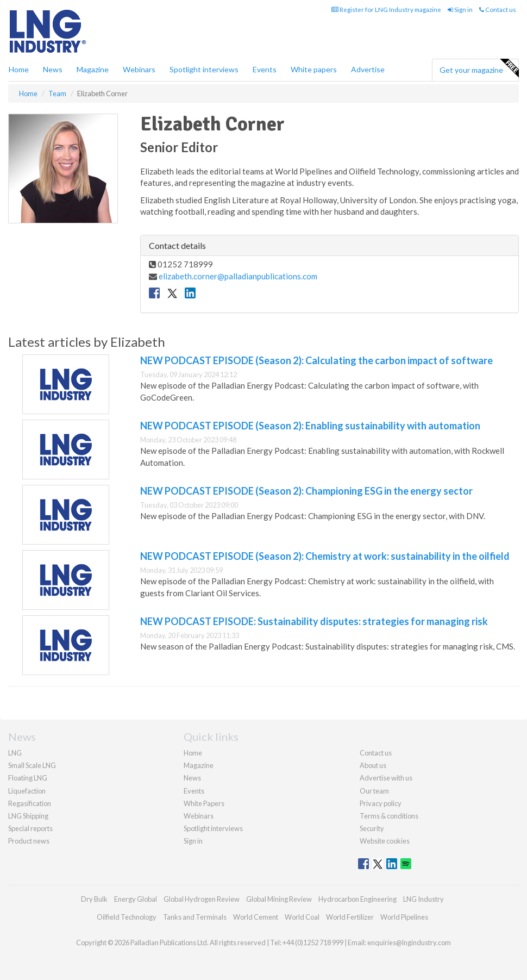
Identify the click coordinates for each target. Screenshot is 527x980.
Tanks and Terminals (195, 917)
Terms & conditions (389, 816)
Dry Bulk (94, 899)
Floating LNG (28, 778)
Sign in (460, 10)
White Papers (204, 803)
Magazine (93, 69)
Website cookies (385, 841)
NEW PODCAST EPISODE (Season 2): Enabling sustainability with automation (310, 426)
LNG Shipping (28, 816)
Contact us (498, 10)
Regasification (30, 803)
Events (265, 69)
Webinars (139, 69)
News (192, 778)
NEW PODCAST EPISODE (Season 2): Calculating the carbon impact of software (316, 360)
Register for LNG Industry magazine (386, 10)
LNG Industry (424, 899)
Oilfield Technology (127, 917)
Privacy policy (381, 803)
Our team (374, 791)
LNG (15, 753)
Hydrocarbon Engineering (357, 899)
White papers (314, 69)
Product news (29, 841)
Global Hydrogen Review (202, 899)
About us (373, 765)
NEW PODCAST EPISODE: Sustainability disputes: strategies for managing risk (314, 621)
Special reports (30, 828)
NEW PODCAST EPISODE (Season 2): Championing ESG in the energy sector (306, 491)
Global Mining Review (279, 899)
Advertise (368, 69)
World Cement (256, 917)
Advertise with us (386, 778)
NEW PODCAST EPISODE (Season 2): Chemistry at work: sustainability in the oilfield (325, 556)
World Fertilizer (350, 917)
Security (372, 828)
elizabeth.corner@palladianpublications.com (238, 276)
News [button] (53, 69)
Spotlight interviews (204, 69)
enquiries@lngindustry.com (409, 942)
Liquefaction (27, 791)
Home (19, 69)
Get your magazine (479, 68)
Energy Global (136, 899)
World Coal (302, 917)
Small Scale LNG (32, 765)
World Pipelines (404, 917)
